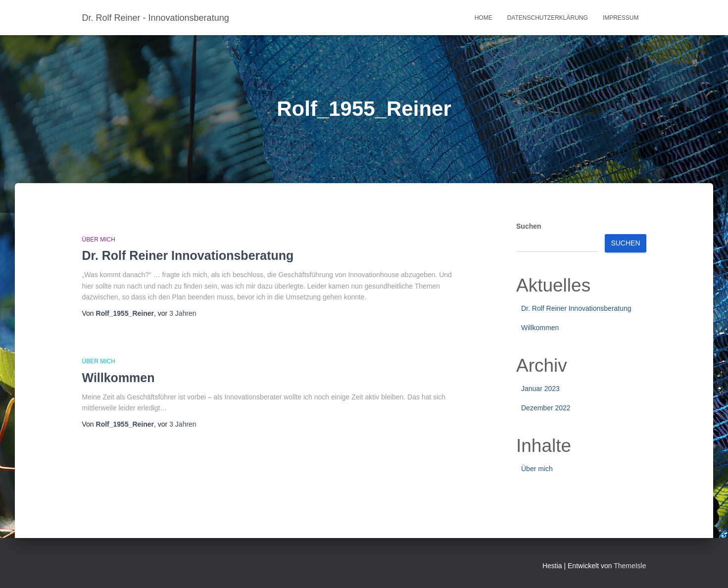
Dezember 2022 (546, 408)
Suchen (529, 226)
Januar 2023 (540, 389)
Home (484, 18)
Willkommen (119, 378)
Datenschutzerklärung (548, 18)
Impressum (621, 18)
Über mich (99, 240)
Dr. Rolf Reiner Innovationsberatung (188, 255)
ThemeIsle (630, 566)
